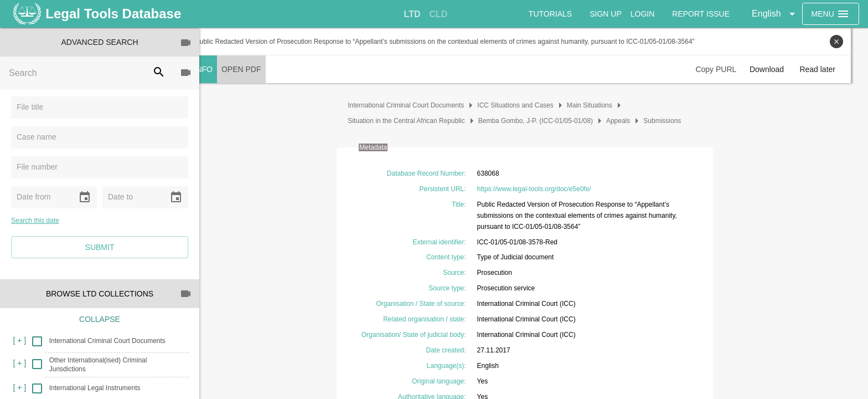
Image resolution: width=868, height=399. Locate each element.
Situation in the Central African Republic (415, 121)
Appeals (627, 121)
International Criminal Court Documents (415, 105)
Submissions (671, 121)
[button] (776, 14)
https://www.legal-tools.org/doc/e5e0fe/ (542, 189)
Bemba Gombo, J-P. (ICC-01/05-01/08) (544, 121)
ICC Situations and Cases (524, 105)
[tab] (412, 14)
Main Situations (598, 105)
